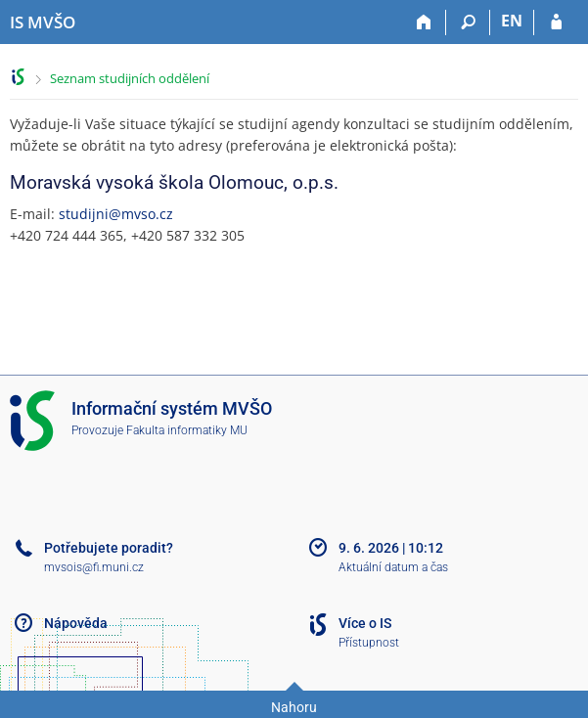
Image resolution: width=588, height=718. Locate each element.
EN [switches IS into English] (512, 21)
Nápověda (76, 623)
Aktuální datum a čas (393, 567)
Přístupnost (369, 643)
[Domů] (424, 22)
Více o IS (365, 623)
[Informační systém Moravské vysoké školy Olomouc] (43, 22)
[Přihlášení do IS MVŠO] (556, 22)
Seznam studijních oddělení (130, 78)
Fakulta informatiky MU (187, 430)
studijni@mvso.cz (116, 214)
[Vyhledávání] (468, 22)
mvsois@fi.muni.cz (94, 567)
